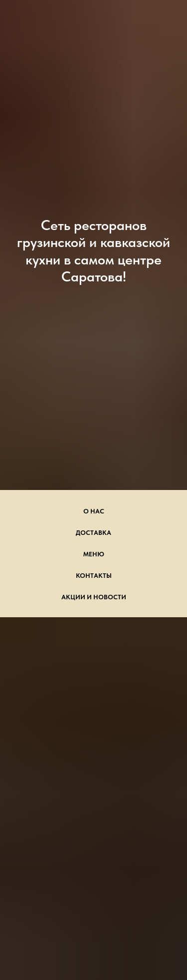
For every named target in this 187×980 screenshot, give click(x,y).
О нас (94, 511)
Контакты (94, 576)
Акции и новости (94, 597)
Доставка (93, 533)
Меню (94, 554)
